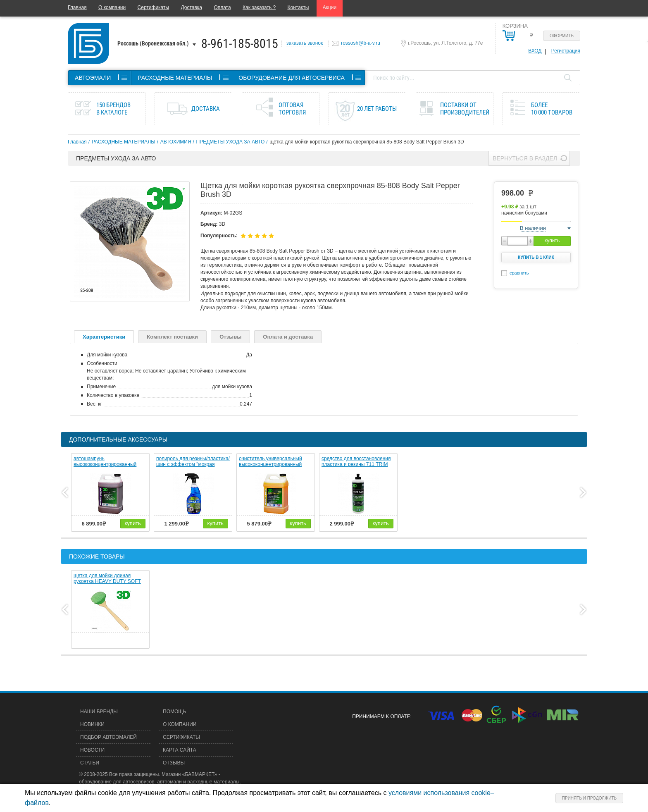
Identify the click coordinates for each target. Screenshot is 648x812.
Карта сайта (180, 750)
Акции (330, 7)
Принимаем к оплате (381, 716)
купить (552, 241)
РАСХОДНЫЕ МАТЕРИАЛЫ (124, 142)
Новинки (92, 724)
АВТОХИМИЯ (176, 142)
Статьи (90, 763)
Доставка (191, 7)
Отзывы (230, 337)
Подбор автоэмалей (108, 737)
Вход (535, 51)
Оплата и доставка (288, 337)
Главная (77, 7)
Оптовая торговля (292, 109)
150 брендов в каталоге (113, 109)
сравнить (519, 273)
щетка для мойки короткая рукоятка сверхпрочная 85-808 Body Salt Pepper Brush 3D (367, 142)
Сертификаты (154, 7)
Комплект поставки (172, 337)
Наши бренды (99, 712)
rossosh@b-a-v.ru (361, 43)
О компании (112, 7)
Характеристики (104, 337)
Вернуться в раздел (525, 158)
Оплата (222, 7)
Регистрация (566, 51)
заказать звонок (305, 43)
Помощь (174, 712)
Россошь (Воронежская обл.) (153, 43)
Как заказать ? (259, 7)
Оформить (562, 36)
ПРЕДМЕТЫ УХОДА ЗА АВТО (231, 142)
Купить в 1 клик (536, 257)
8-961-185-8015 (240, 44)
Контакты (298, 7)
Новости (92, 750)
